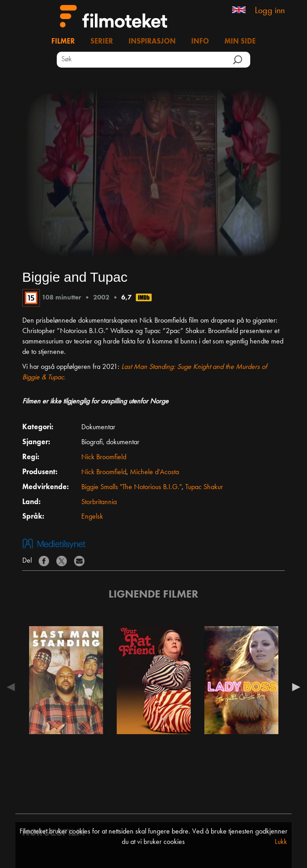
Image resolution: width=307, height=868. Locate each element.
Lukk (281, 842)
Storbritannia (99, 502)
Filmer (63, 42)
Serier (102, 42)
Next (294, 687)
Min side (240, 42)
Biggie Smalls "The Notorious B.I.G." (131, 487)
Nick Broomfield (104, 457)
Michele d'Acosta (154, 472)
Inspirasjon (152, 42)
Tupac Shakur (204, 487)
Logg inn (270, 11)
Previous (13, 687)
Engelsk (92, 517)
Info (200, 42)
